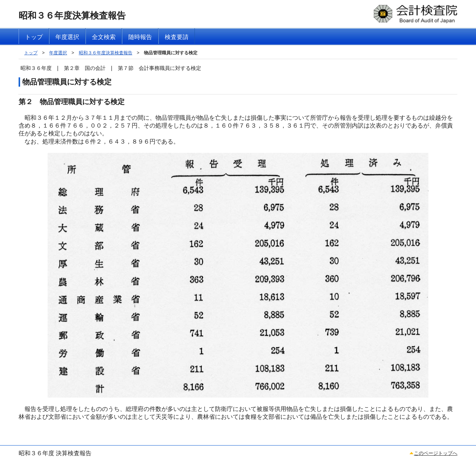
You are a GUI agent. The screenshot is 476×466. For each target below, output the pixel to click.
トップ (31, 53)
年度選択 (58, 53)
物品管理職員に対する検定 (171, 53)
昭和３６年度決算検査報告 (106, 53)
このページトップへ (436, 453)
